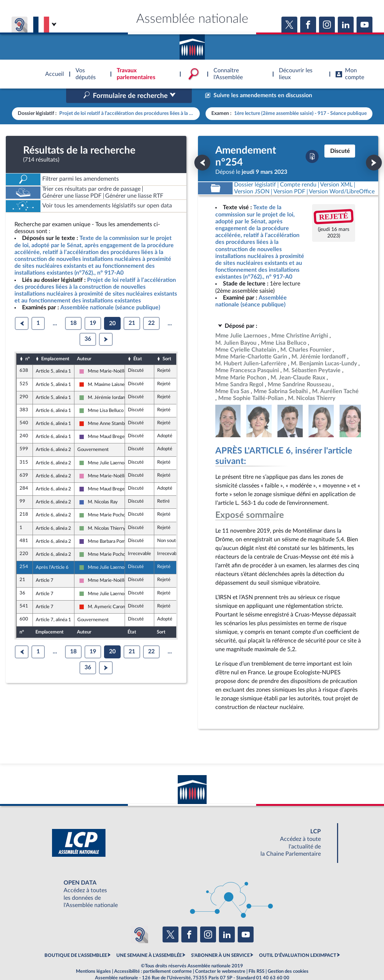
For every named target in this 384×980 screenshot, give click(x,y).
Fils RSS (256, 956)
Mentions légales (93, 956)
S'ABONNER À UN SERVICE (220, 940)
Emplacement (55, 344)
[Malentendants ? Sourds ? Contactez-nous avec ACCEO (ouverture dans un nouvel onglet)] (139, 919)
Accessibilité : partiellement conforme (153, 956)
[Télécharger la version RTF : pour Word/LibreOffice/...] (342, 177)
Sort (167, 344)
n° (27, 344)
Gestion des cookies (288, 956)
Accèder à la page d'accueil (192, 44)
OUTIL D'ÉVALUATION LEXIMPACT (298, 940)
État (138, 344)
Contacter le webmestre (220, 956)
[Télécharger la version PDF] (312, 141)
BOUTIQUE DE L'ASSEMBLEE (76, 940)
